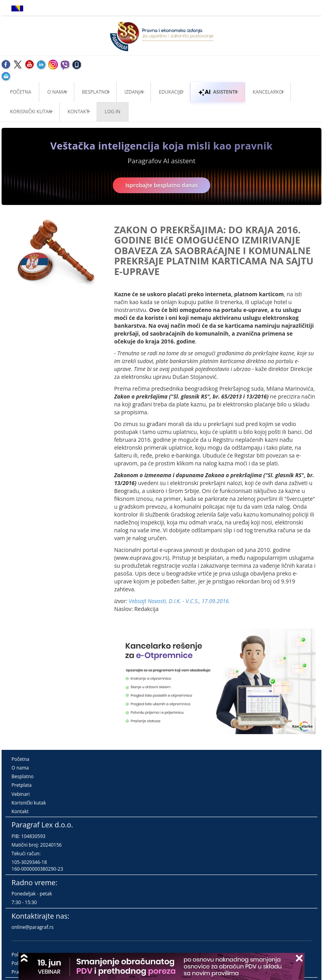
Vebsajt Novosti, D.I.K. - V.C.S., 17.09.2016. (179, 601)
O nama (56, 92)
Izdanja (134, 92)
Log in (113, 112)
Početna (20, 92)
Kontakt (20, 811)
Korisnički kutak (29, 803)
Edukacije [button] (171, 92)
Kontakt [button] (78, 112)
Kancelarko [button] (268, 92)
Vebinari (20, 794)
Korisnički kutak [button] (30, 112)
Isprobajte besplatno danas (161, 185)
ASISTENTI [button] (217, 92)
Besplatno (95, 92)
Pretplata (21, 785)
